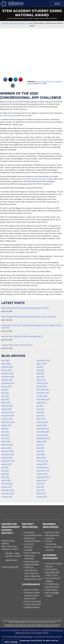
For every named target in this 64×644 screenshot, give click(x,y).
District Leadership (32, 553)
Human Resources (32, 561)
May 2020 (40, 451)
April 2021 (41, 415)
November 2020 (43, 432)
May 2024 (5, 435)
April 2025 (5, 399)
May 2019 (40, 487)
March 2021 (41, 419)
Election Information (33, 604)
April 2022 (41, 377)
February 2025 (7, 406)
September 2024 (8, 422)
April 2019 (41, 490)
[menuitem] (47, 515)
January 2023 (6, 487)
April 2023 (5, 477)
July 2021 (40, 406)
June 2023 (5, 471)
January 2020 (42, 464)
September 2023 (8, 461)
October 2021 (42, 396)
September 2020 (43, 438)
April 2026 (5, 360)
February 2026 (7, 367)
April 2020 (41, 454)
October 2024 (7, 419)
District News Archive (44, 82)
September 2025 (8, 383)
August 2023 (6, 464)
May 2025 (5, 396)
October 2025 (7, 380)
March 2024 (6, 441)
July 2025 (5, 390)
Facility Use (50, 538)
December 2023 (8, 451)
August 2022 (42, 364)
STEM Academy (8, 116)
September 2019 (43, 477)
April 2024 (5, 438)
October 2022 (7, 497)
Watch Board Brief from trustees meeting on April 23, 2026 (25, 308)
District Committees (33, 601)
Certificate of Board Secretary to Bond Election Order (32, 595)
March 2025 (6, 402)
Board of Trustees (32, 590)
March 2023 (6, 480)
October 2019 (42, 474)
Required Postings (32, 564)
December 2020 (43, 428)
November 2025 (8, 377)
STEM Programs (52, 590)
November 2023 (8, 454)
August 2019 (42, 480)
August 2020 (42, 441)
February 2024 (7, 445)
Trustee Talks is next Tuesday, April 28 (17, 345)
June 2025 (5, 393)
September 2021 (43, 399)
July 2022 (40, 367)
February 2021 (42, 422)
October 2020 (42, 435)
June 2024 (5, 432)
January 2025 (6, 409)
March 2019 (41, 493)
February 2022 (42, 383)
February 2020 (42, 461)
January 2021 (42, 425)
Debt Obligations (52, 535)
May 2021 (40, 412)
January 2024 (6, 448)
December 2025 (8, 373)
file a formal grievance (23, 637)
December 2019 (43, 467)
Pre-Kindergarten (52, 584)
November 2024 (8, 415)
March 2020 (41, 458)
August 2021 (42, 402)
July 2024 (5, 428)
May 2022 (40, 373)
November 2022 (8, 493)
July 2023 (5, 467)
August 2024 (6, 425)
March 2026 (6, 364)
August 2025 (6, 386)
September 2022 (43, 360)
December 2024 (8, 412)
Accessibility (29, 532)
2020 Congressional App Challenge (40, 179)
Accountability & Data (33, 535)
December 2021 (43, 390)
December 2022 (8, 490)
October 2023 (7, 458)
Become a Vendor (52, 532)
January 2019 (42, 497)
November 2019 (43, 471)
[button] (57, 4)
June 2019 (40, 484)
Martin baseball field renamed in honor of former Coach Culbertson (29, 317)
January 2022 (42, 386)
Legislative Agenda (32, 607)
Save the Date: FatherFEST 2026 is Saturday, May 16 (22, 336)
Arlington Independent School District (27, 641)
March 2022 (41, 380)
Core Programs (51, 569)
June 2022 (40, 370)
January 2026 (6, 370)
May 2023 (5, 474)
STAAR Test (29, 567)
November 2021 (43, 393)
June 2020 (40, 448)
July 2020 (40, 445)
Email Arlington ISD (10, 567)
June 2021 (40, 409)
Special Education (52, 587)
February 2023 (7, 484)
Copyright (28, 550)
